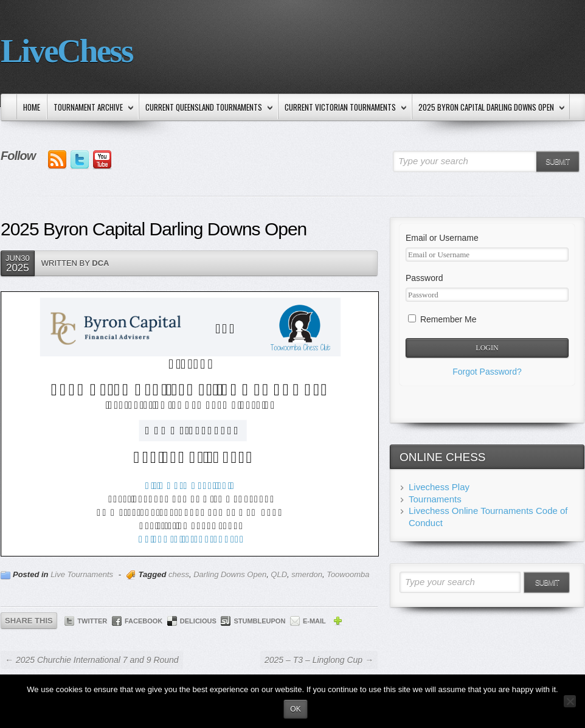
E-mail (314, 621)
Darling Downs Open (230, 574)
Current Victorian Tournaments (343, 108)
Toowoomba (348, 574)
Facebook (144, 621)
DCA (100, 263)
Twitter (92, 621)
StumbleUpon (259, 621)
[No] (570, 701)
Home (32, 107)
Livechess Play (439, 487)
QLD (279, 574)
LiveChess (67, 51)
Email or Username (442, 238)
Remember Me (442, 319)
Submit (557, 162)
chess (179, 574)
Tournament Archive (91, 108)
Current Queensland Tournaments (206, 108)
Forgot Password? (487, 372)
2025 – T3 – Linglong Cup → (319, 660)
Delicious (198, 621)
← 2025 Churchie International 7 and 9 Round (92, 660)
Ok (295, 709)
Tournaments (435, 499)
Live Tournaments (82, 574)
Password (424, 278)
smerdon (307, 574)
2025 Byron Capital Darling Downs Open (489, 108)
